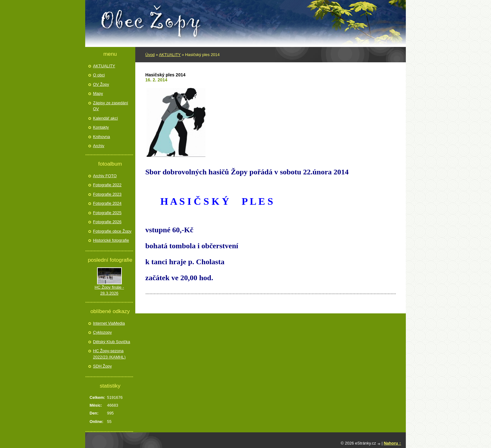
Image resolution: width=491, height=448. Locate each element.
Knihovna (101, 137)
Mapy (98, 93)
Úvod (150, 55)
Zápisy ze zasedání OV (111, 106)
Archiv (99, 146)
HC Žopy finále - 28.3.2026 (109, 290)
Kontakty (101, 127)
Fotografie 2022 (107, 185)
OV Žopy (101, 84)
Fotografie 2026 (107, 222)
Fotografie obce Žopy (112, 231)
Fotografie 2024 (107, 203)
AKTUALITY (170, 55)
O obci (99, 75)
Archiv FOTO (105, 176)
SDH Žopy (102, 366)
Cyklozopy (102, 332)
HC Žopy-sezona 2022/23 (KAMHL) (109, 354)
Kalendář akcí (106, 118)
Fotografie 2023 (107, 194)
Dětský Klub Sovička (112, 342)
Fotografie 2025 (107, 213)
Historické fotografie (111, 240)
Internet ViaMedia (109, 323)
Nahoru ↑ (392, 443)
